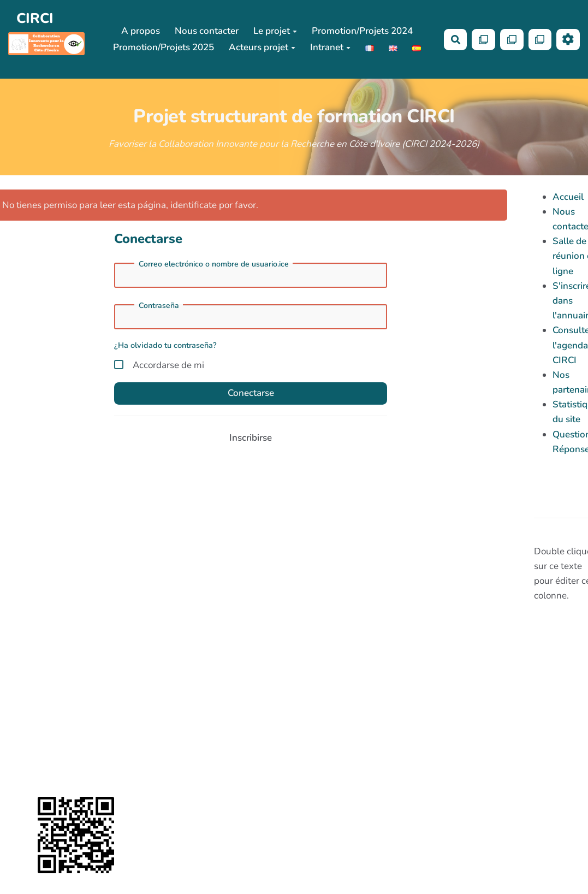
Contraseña (159, 306)
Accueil (568, 197)
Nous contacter (207, 31)
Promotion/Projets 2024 (362, 31)
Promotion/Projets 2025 (164, 47)
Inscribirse (251, 438)
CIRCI (35, 18)
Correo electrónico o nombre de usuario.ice (214, 264)
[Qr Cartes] (483, 40)
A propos (141, 31)
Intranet (330, 47)
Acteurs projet (262, 47)
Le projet (275, 31)
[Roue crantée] (568, 40)
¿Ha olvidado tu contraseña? (165, 345)
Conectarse (251, 393)
